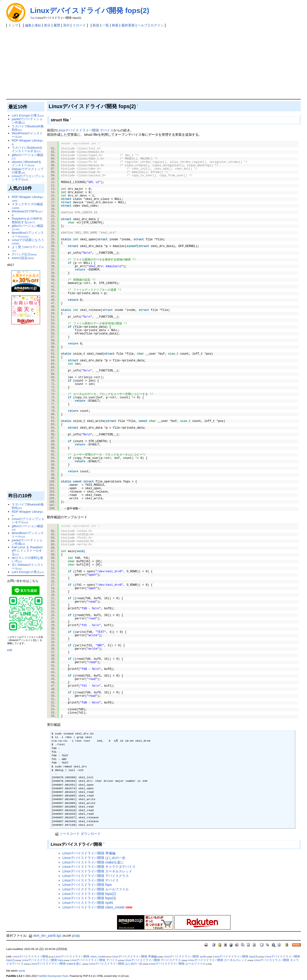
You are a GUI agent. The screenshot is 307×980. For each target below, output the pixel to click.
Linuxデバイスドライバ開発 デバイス (85, 130)
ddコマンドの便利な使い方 (27, 559)
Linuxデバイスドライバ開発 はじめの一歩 (94, 858)
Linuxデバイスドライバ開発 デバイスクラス (95, 876)
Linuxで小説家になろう (28, 241)
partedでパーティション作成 (27, 121)
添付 (66, 25)
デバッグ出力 (24, 254)
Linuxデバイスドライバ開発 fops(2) (90, 10)
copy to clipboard (81, 143)
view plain (66, 143)
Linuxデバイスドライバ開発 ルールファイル (95, 889)
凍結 (38, 25)
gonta (22, 971)
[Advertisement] (153, 63)
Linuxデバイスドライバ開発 (30, 956)
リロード (79, 25)
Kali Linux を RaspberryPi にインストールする (27, 551)
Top (32, 18)
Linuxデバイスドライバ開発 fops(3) (89, 898)
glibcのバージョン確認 (27, 156)
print (94, 143)
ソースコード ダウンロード (78, 834)
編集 (28, 25)
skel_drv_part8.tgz (45, 936)
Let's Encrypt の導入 (28, 115)
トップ (13, 25)
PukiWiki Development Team (53, 976)
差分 (47, 25)
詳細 (76, 936)
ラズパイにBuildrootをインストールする (27, 149)
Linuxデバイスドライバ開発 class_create (93, 907)
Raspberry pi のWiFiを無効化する (27, 220)
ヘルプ (142, 25)
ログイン (157, 25)
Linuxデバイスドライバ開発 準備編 (89, 853)
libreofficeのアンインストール (28, 234)
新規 (96, 25)
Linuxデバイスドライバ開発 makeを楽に (93, 862)
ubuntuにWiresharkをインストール (27, 163)
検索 (115, 25)
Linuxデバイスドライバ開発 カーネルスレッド (97, 871)
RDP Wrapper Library (27, 142)
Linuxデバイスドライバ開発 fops (87, 885)
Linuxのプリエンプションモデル (28, 178)
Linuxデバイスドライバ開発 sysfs (88, 903)
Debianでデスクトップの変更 (28, 171)
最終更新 (128, 25)
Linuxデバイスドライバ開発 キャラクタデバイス (99, 867)
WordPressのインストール (27, 135)
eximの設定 (23, 258)
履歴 (57, 25)
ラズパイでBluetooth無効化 (28, 128)
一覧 (106, 25)
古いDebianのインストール (28, 566)
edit (10, 650)
